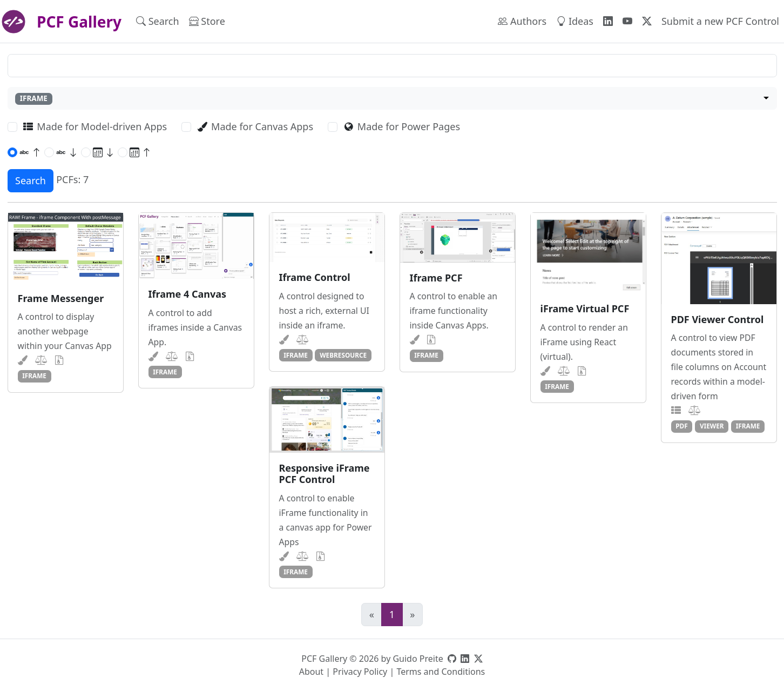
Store (207, 21)
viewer (712, 426)
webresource (343, 355)
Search (158, 21)
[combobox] (392, 99)
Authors (522, 21)
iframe (34, 375)
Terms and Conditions (441, 672)
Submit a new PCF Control (720, 21)
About (311, 672)
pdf (681, 426)
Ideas (575, 21)
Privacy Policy (360, 672)
